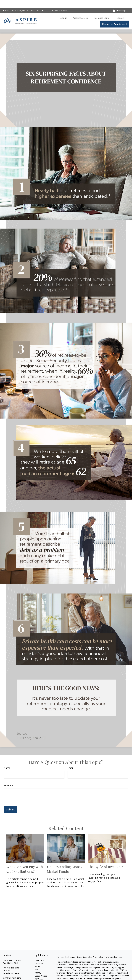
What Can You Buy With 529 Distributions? (25, 861)
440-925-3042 (59, 3)
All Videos (39, 971)
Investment (40, 955)
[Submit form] (10, 802)
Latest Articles (41, 968)
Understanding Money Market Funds (65, 861)
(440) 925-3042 (15, 952)
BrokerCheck (117, 949)
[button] (64, 10)
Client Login (119, 3)
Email (70, 760)
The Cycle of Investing (105, 859)
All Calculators (41, 974)
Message (9, 778)
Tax (37, 962)
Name (7, 760)
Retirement (40, 952)
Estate (38, 959)
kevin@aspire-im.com (12, 970)
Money (38, 965)
